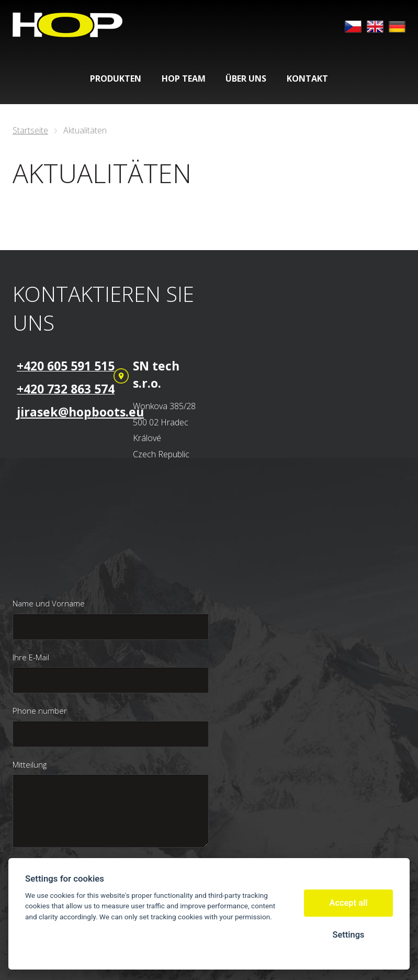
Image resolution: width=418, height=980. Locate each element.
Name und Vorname (49, 603)
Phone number (40, 711)
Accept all (349, 903)
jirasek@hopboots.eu (80, 412)
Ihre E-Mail (31, 657)
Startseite (30, 130)
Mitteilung (30, 764)
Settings (348, 935)
